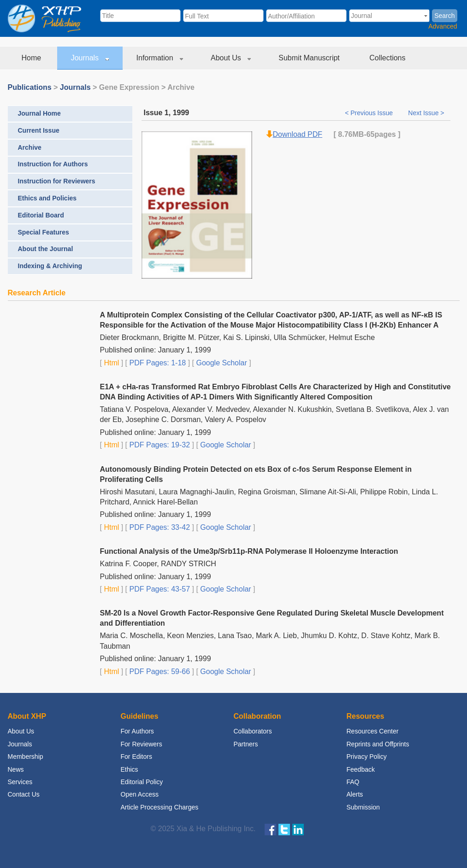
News (16, 769)
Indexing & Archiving (50, 266)
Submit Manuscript (310, 58)
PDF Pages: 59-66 (159, 672)
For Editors (136, 757)
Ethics (130, 769)
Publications (30, 87)
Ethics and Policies (47, 198)
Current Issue (39, 130)
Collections (388, 58)
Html (110, 363)
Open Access (140, 794)
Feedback (361, 769)
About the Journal (46, 249)
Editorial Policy (142, 782)
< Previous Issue (370, 113)
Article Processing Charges (160, 807)
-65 (369, 134)
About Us (231, 58)
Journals (90, 58)
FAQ (353, 782)
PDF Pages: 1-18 (157, 363)
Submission (363, 807)
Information (160, 58)
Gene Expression (129, 87)
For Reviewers (142, 744)
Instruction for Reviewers (57, 181)
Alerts (355, 794)
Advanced (443, 26)
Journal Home (39, 113)
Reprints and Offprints (378, 744)
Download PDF (298, 134)
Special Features (44, 232)
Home (33, 58)
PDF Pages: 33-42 (159, 527)
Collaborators (253, 731)
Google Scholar (221, 363)
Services (20, 782)
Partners (246, 744)
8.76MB (351, 134)
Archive (30, 147)
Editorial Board (41, 215)
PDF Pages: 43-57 (159, 589)
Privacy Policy (367, 757)
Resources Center (373, 731)
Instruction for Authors (53, 164)
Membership (26, 757)
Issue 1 (156, 113)
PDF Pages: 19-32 (159, 445)
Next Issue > (426, 113)
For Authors (137, 731)
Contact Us (24, 794)
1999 (181, 113)
